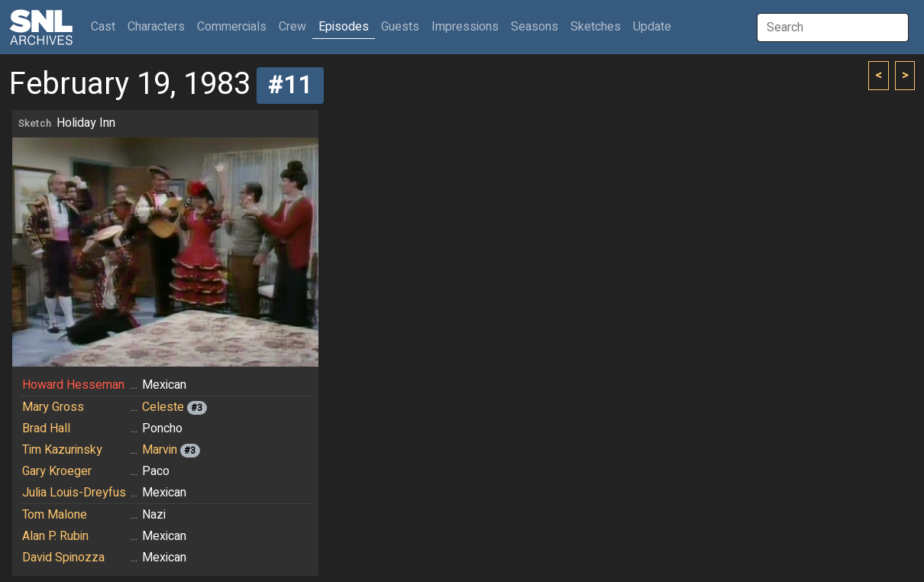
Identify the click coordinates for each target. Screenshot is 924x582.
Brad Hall (46, 428)
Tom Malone (55, 515)
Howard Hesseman (73, 385)
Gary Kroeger (57, 471)
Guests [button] (400, 27)
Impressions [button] (465, 27)
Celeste (163, 407)
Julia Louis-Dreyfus (74, 493)
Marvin (160, 450)
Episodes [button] (344, 27)
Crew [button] (292, 27)
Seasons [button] (535, 27)
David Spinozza (63, 558)
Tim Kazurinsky (62, 450)
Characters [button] (156, 27)
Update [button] (652, 27)
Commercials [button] (232, 27)
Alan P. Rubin (55, 536)
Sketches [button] (596, 27)
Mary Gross (53, 407)
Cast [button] (106, 26)
